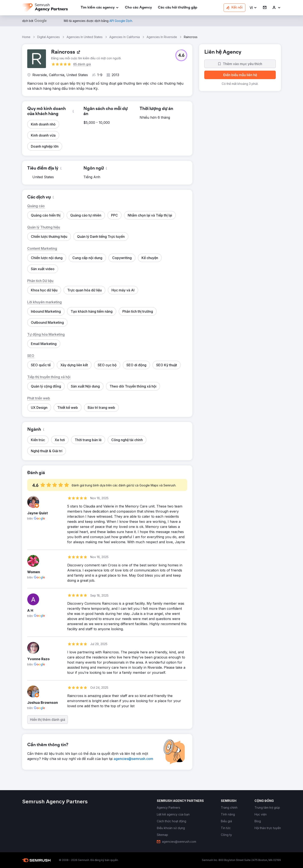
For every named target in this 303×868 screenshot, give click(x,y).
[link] (138, 8)
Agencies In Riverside (162, 37)
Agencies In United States (85, 37)
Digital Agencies (49, 37)
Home (26, 37)
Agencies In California (125, 37)
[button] (253, 8)
